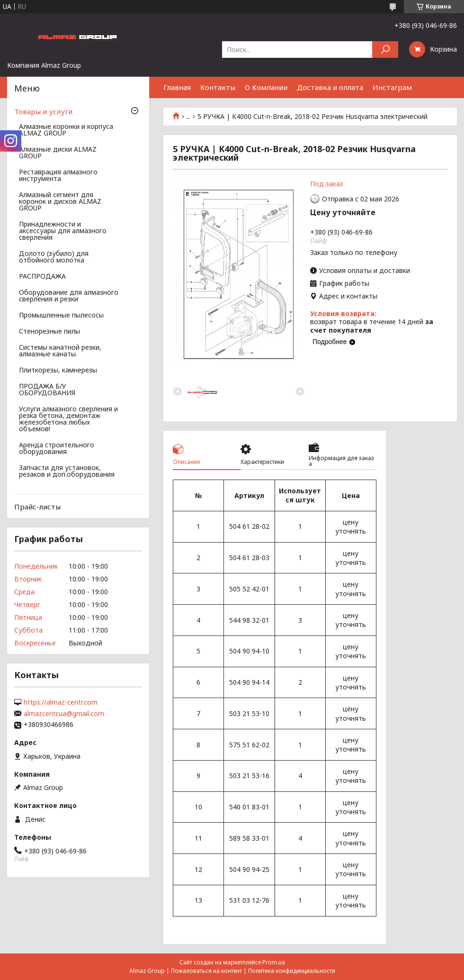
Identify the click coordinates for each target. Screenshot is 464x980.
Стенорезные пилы (49, 332)
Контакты (218, 87)
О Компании (266, 87)
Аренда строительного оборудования (57, 449)
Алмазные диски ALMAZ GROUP (58, 153)
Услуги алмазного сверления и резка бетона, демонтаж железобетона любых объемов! (68, 419)
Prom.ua (274, 962)
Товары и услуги (43, 111)
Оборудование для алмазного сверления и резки (69, 296)
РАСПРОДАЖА (42, 277)
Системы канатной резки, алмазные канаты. (60, 351)
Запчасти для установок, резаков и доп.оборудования (67, 472)
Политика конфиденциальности (292, 971)
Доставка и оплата (330, 87)
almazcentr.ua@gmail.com (64, 714)
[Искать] (385, 50)
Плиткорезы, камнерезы (58, 371)
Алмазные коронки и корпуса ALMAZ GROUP (66, 130)
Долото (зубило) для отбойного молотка (54, 257)
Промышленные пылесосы (61, 316)
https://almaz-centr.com (61, 702)
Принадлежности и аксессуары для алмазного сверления (63, 231)
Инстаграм (392, 87)
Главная (177, 87)
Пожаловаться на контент (206, 971)
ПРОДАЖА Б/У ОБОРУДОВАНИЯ (47, 390)
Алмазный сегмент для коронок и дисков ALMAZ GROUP (60, 202)
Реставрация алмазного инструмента (58, 176)
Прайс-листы (37, 507)
